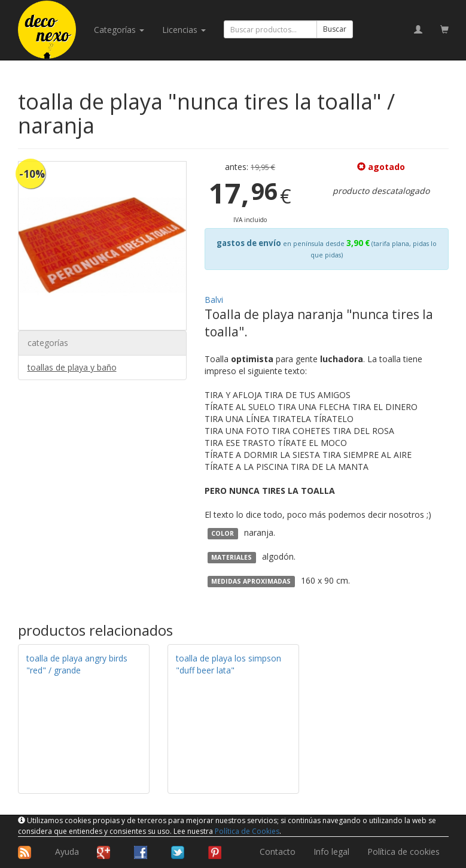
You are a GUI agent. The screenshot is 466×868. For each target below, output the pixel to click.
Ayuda (67, 852)
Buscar (335, 29)
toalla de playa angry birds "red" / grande (77, 664)
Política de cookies (403, 852)
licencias (184, 30)
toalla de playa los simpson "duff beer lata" (229, 664)
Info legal (331, 852)
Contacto (278, 852)
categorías (119, 30)
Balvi (214, 300)
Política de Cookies (247, 831)
